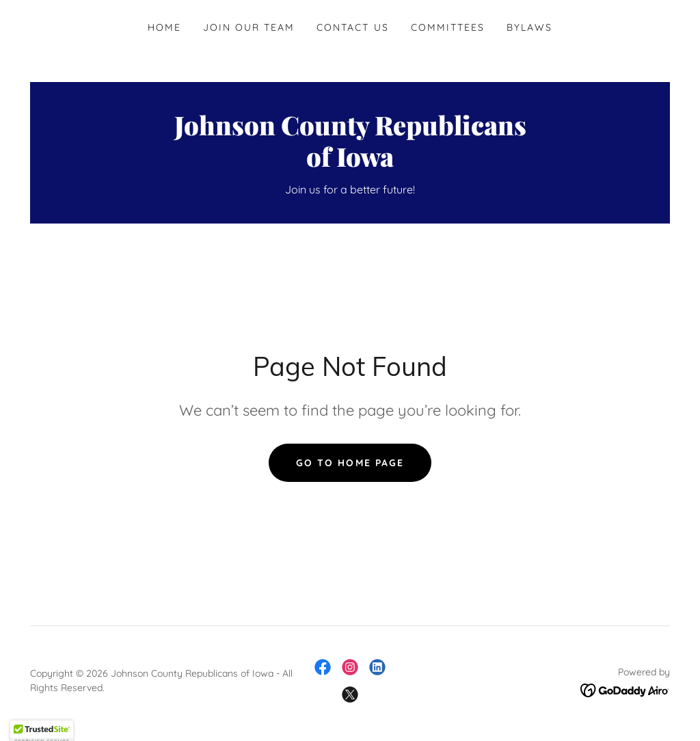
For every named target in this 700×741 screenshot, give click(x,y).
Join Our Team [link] (249, 27)
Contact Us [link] (352, 27)
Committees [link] (448, 27)
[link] (350, 163)
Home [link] (164, 27)
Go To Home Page (350, 463)
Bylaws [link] (529, 27)
